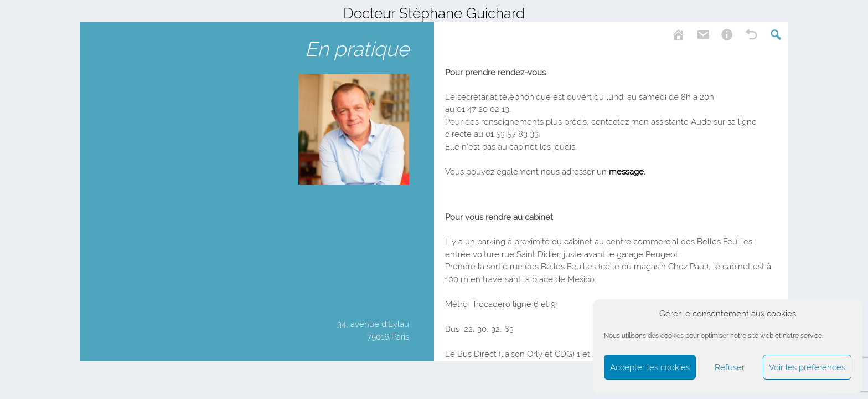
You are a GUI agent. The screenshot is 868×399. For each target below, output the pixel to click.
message (626, 172)
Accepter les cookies (650, 367)
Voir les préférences (807, 367)
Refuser (730, 367)
